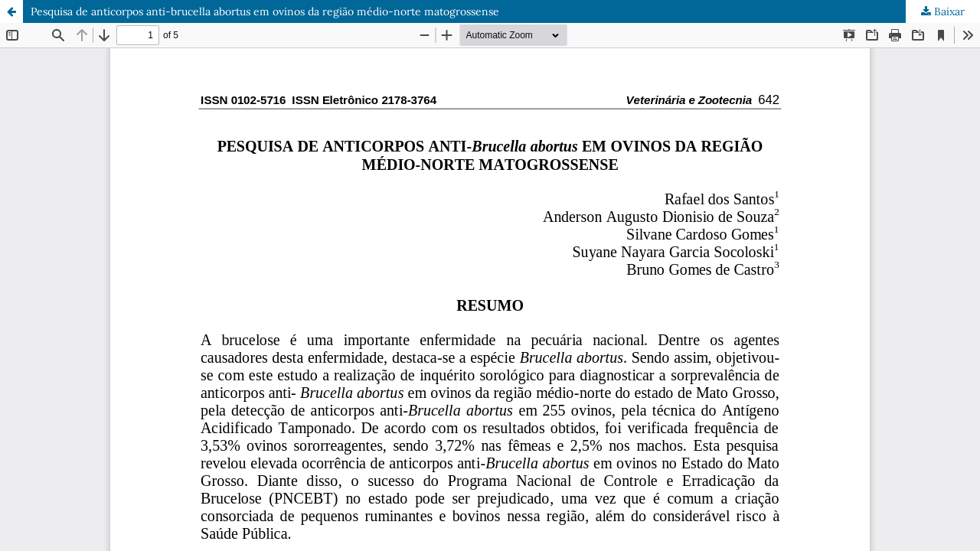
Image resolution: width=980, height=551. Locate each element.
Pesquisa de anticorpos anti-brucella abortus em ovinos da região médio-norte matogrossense (265, 11)
